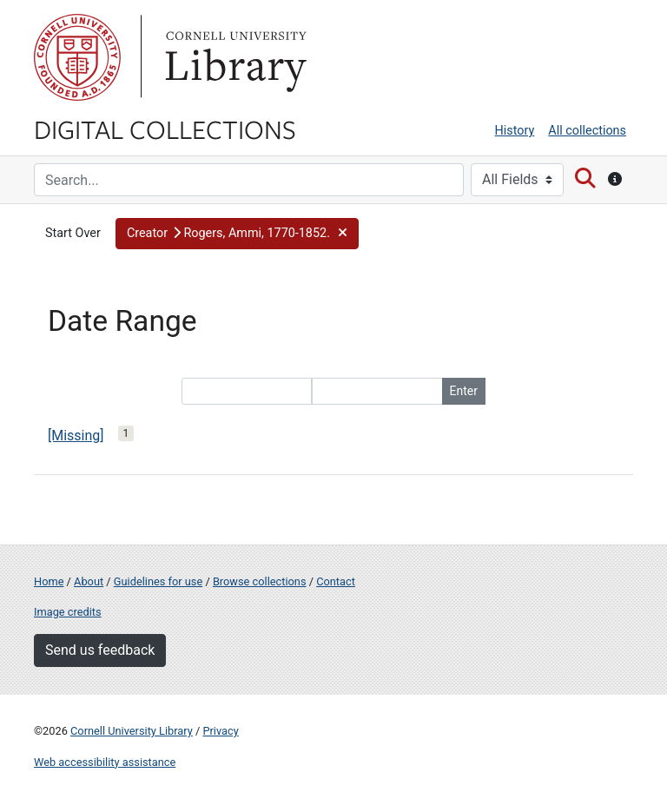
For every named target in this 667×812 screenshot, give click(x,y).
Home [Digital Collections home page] (49, 581)
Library (234, 57)
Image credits (68, 612)
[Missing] (76, 436)
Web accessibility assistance (105, 762)
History (515, 131)
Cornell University (77, 57)
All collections (587, 131)
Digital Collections (165, 129)
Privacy (220, 731)
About (89, 581)
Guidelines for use (158, 581)
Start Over (73, 233)
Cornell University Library (132, 731)
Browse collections (260, 581)
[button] (237, 234)
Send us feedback (100, 650)
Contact (336, 581)
